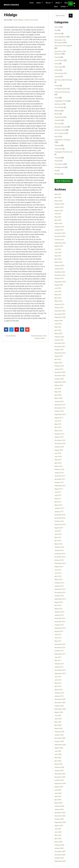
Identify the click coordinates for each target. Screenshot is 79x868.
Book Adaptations (60, 37)
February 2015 (59, 583)
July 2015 (58, 570)
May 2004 (58, 835)
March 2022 (58, 333)
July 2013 (58, 635)
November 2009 (60, 703)
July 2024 (58, 249)
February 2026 (59, 204)
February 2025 (59, 227)
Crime (56, 64)
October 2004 (59, 819)
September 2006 (60, 745)
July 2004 (58, 829)
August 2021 (59, 356)
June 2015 (58, 573)
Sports (57, 137)
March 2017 (58, 505)
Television (58, 149)
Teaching (57, 145)
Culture (57, 70)
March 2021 (58, 363)
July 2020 (58, 389)
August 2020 (59, 385)
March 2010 (58, 690)
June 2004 (58, 832)
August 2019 (59, 418)
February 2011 (59, 664)
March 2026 (58, 201)
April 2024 (58, 259)
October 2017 (59, 482)
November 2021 (60, 346)
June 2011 (58, 657)
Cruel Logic (58, 67)
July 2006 (58, 751)
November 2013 (60, 622)
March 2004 (58, 842)
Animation (58, 34)
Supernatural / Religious (63, 140)
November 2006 (60, 738)
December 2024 (60, 233)
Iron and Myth (59, 107)
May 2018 (58, 460)
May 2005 (58, 796)
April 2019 (58, 427)
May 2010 (58, 683)
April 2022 (58, 330)
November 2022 (60, 314)
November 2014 (60, 593)
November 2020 (60, 376)
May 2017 (58, 499)
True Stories (34, 20)
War (56, 171)
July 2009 (58, 715)
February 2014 (59, 612)
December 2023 (60, 272)
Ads (56, 30)
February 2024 (59, 266)
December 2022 (60, 311)
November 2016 (60, 518)
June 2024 (58, 253)
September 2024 (60, 243)
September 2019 (60, 414)
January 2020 (59, 402)
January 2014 (59, 615)
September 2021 (60, 353)
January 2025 (59, 230)
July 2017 (58, 492)
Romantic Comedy (61, 127)
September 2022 (60, 317)
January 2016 (59, 550)
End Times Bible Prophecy (63, 80)
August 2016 (59, 528)
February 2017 (59, 508)
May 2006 (58, 758)
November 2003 (60, 855)
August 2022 (59, 321)
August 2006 (59, 748)
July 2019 (58, 421)
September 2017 (60, 486)
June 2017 (58, 495)
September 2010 (60, 673)
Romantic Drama (60, 130)
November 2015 (60, 557)
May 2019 (58, 424)
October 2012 (59, 651)
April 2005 (58, 800)
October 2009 (59, 706)
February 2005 (59, 806)
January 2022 (59, 340)
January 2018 (59, 473)
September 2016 (60, 524)
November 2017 (60, 479)
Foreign (57, 86)
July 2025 (58, 214)
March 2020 (58, 398)
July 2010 (58, 677)
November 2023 (60, 275)
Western (57, 174)
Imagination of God (61, 101)
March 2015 (58, 580)
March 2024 (58, 262)
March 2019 (58, 431)
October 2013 (59, 625)
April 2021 (58, 359)
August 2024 (59, 246)
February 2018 (59, 469)
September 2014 (60, 599)
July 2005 (58, 790)
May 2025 (58, 217)
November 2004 (60, 816)
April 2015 (58, 576)
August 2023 (59, 285)
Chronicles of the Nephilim (63, 46)
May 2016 (58, 538)
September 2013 (60, 628)
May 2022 (58, 327)
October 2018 (59, 447)
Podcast (57, 120)
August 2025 (59, 211)
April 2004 (58, 839)
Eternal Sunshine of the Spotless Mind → (39, 337)
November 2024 (60, 236)
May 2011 (58, 660)
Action (27, 20)
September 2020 (60, 382)
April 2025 (58, 220)
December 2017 (60, 476)
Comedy (57, 57)
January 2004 (59, 848)
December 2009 (60, 699)
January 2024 (59, 269)
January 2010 (59, 696)
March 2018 (58, 466)
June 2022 (58, 324)
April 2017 (58, 502)
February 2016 (59, 547)
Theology (58, 158)
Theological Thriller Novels (63, 152)
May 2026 (58, 194)
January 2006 (59, 771)
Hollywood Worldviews (62, 92)
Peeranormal (59, 117)
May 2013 (58, 641)
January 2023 (59, 308)
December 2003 (60, 851)
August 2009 (59, 712)
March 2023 (58, 301)
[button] (71, 4)
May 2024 (58, 256)
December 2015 (60, 554)
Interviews (58, 104)
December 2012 (60, 644)
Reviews (57, 124)
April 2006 (58, 761)
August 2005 (59, 787)
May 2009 (58, 722)
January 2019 (59, 437)
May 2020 (58, 392)
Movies (57, 114)
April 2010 (58, 686)
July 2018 (58, 453)
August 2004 (59, 826)
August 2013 (59, 631)
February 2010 (59, 693)
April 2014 (58, 605)
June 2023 (58, 291)
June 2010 (58, 680)
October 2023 (59, 278)
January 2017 (59, 512)
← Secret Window (10, 336)
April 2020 (58, 395)
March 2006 (58, 764)
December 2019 (60, 405)
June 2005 (58, 793)
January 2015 (59, 586)
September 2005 (60, 784)
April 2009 (58, 725)
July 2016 (58, 531)
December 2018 (60, 440)
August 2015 (59, 567)
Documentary (59, 73)
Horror (57, 98)
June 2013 (58, 638)
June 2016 (58, 534)
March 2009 (58, 729)
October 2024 (59, 240)
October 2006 (59, 741)
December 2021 (60, 343)
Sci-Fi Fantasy (59, 133)
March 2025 (58, 223)
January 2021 (59, 369)
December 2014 (60, 589)
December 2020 (60, 372)
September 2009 (60, 709)
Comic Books (59, 60)
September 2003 (60, 861)
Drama (57, 77)
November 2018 (60, 444)
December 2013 (60, 618)
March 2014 (58, 609)
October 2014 (59, 596)
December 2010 (60, 670)
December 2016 (60, 515)
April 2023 (58, 298)
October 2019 (59, 411)
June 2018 (58, 457)
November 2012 (60, 648)
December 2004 (60, 813)
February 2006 (59, 767)
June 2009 (58, 719)
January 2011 (59, 667)
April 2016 (58, 541)
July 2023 (58, 288)
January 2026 (59, 207)
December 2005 (60, 774)
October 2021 (59, 350)
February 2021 (59, 366)
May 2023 (58, 295)
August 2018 (59, 450)
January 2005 (59, 809)
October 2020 (59, 379)
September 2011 (60, 654)
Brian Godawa (19, 20)
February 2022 (59, 337)
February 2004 (59, 845)
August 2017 (59, 489)
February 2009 (59, 732)
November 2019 (60, 408)
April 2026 (58, 198)
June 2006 (58, 754)
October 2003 (59, 858)
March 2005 (58, 803)
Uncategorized (59, 167)
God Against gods (60, 89)
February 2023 (59, 304)
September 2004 (60, 822)
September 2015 (60, 563)
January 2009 (59, 735)
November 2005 (60, 777)
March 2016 (58, 544)
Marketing (58, 111)
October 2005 (59, 780)
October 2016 (59, 521)
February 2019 (59, 434)
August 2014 (59, 602)
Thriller (57, 161)
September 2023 (60, 282)
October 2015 (59, 560)
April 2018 (58, 463)
